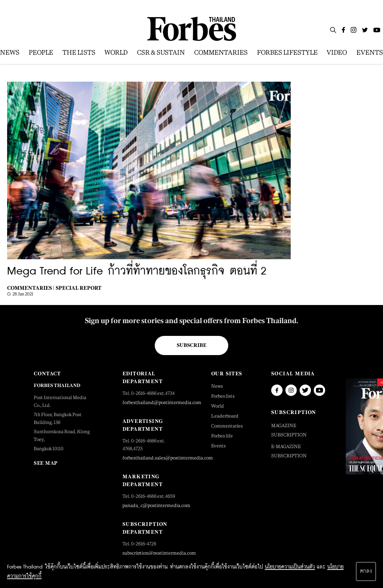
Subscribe (191, 345)
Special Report (79, 288)
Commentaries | (31, 288)
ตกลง (366, 571)
